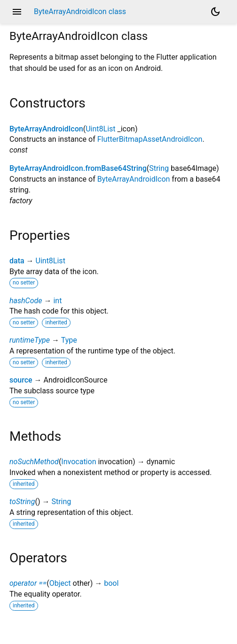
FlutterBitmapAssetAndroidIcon (150, 139)
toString (22, 502)
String (159, 168)
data (17, 261)
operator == (28, 583)
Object (60, 583)
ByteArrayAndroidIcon (46, 129)
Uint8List (100, 129)
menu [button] (17, 12)
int (57, 301)
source (21, 380)
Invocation (79, 462)
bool (111, 583)
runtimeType (30, 340)
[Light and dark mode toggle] (215, 12)
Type (69, 340)
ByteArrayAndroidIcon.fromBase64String (78, 168)
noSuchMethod (34, 462)
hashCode (26, 301)
